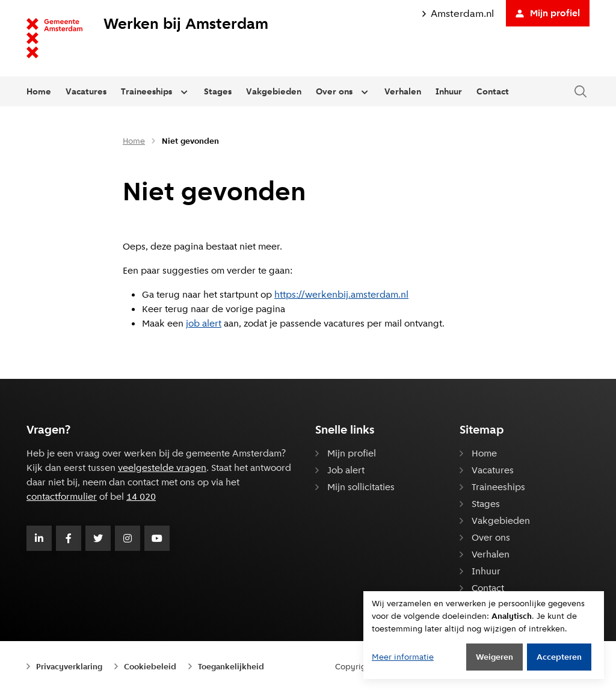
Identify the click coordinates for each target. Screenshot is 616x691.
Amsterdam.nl (458, 14)
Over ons (334, 91)
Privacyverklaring (69, 666)
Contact (493, 91)
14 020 (141, 496)
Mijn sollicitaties (361, 487)
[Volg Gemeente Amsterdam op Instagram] (128, 538)
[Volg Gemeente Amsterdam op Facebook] (69, 538)
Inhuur (449, 91)
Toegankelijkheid (231, 666)
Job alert (346, 470)
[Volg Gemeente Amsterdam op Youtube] (157, 538)
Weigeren (494, 657)
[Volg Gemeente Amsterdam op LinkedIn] (39, 538)
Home (39, 91)
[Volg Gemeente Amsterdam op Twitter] (98, 538)
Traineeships (146, 91)
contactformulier (62, 496)
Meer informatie (403, 657)
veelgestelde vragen (162, 468)
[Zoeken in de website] (581, 92)
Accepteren (559, 657)
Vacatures (86, 91)
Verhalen (403, 91)
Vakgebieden (274, 91)
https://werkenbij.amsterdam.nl (341, 294)
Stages (218, 91)
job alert (204, 323)
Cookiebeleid (150, 666)
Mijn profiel (548, 13)
